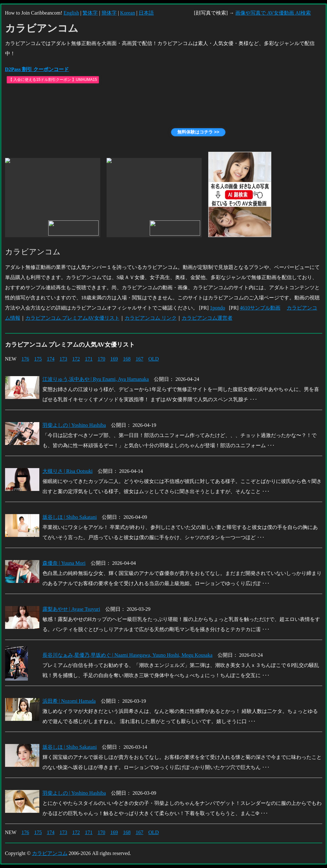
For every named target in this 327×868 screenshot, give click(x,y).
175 (38, 359)
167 (140, 359)
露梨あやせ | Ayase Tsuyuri (71, 609)
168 (127, 359)
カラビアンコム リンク (151, 318)
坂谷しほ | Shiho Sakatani (70, 517)
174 (51, 359)
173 (63, 359)
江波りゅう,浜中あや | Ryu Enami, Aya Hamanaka (96, 379)
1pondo (218, 308)
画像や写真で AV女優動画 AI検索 (273, 13)
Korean (128, 13)
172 (76, 359)
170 (101, 359)
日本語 (146, 13)
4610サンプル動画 (260, 308)
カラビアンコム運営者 (207, 318)
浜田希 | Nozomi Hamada (69, 701)
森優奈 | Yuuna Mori (64, 563)
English (71, 13)
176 (25, 359)
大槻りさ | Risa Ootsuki (68, 471)
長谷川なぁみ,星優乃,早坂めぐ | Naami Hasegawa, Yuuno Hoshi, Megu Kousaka (128, 655)
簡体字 (109, 13)
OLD (154, 359)
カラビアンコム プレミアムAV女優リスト (72, 318)
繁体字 (90, 13)
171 (89, 359)
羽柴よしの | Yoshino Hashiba (74, 425)
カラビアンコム (50, 853)
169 (114, 359)
